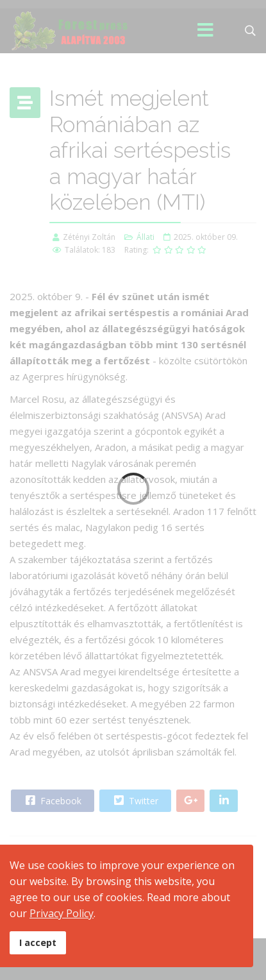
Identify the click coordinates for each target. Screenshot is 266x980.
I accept (38, 942)
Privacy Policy (62, 913)
